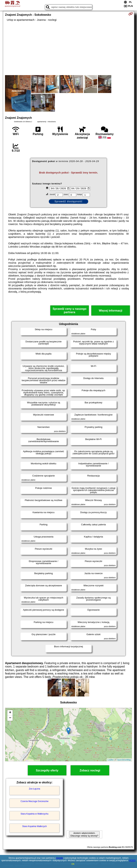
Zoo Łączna (35, 789)
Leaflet (111, 760)
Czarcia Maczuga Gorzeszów (34, 801)
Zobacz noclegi (90, 770)
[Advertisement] (68, 48)
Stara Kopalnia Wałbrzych (35, 826)
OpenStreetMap (124, 760)
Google (59, 858)
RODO (132, 860)
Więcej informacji (111, 311)
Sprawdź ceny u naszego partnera (69, 310)
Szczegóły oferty (47, 770)
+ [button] (10, 713)
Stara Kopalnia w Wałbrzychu (34, 814)
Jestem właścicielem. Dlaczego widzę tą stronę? (84, 834)
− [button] (10, 718)
